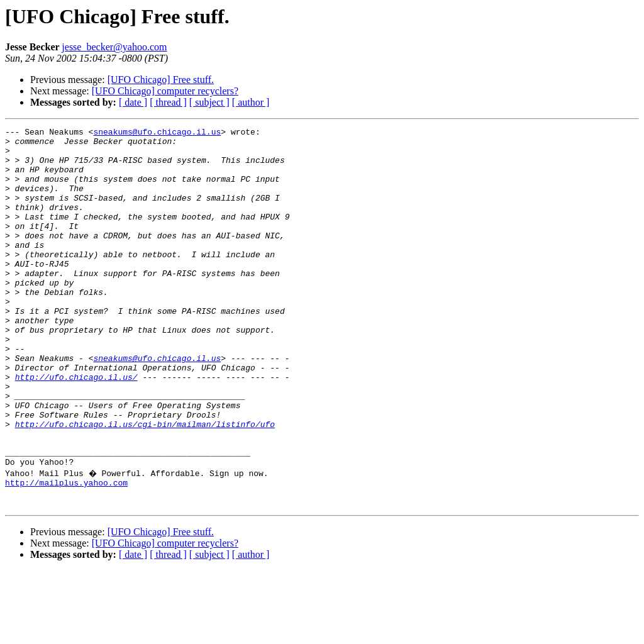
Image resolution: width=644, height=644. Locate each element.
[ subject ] (209, 102)
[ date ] (133, 102)
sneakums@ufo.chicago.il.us (157, 133)
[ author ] (251, 102)
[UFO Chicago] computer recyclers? (165, 91)
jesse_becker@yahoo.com (114, 47)
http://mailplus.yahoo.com (66, 552)
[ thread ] (168, 102)
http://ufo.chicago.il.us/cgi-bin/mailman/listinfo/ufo (145, 484)
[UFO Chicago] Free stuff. (161, 80)
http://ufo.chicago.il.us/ (76, 428)
